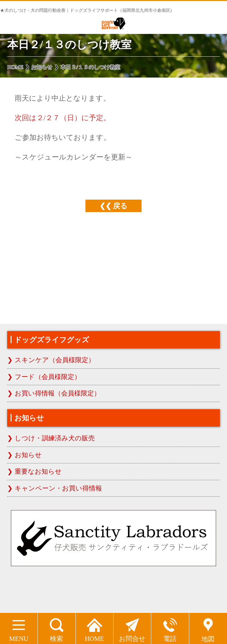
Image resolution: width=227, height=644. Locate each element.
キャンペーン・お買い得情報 (58, 488)
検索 (57, 628)
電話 (170, 628)
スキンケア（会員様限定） (55, 360)
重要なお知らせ (38, 471)
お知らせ (28, 455)
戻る (120, 206)
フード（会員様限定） (48, 377)
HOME (94, 628)
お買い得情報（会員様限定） (58, 393)
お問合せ (132, 628)
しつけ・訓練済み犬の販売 (55, 438)
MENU (19, 628)
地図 (208, 628)
